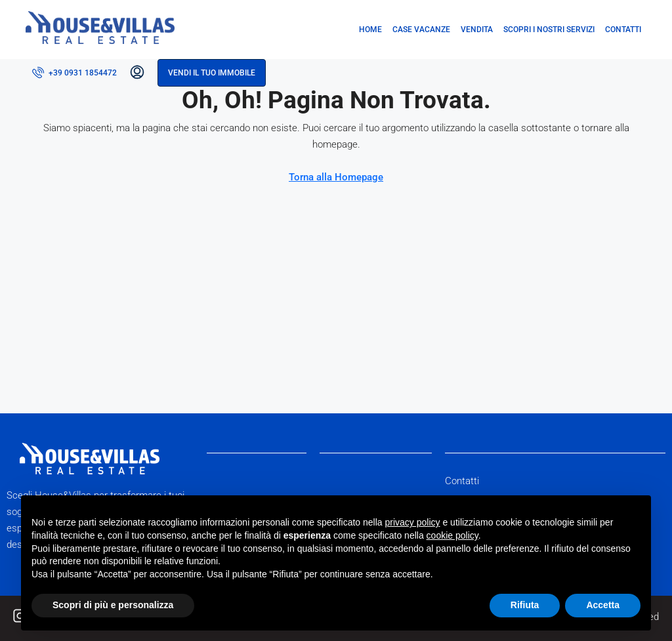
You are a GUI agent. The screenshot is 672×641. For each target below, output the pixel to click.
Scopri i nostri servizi (549, 30)
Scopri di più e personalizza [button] (113, 605)
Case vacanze (421, 30)
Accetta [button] (603, 605)
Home (370, 30)
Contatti (623, 30)
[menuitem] (74, 73)
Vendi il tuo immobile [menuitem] (212, 73)
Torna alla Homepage (336, 177)
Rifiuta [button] (525, 605)
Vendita (477, 30)
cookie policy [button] (452, 535)
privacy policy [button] (413, 522)
